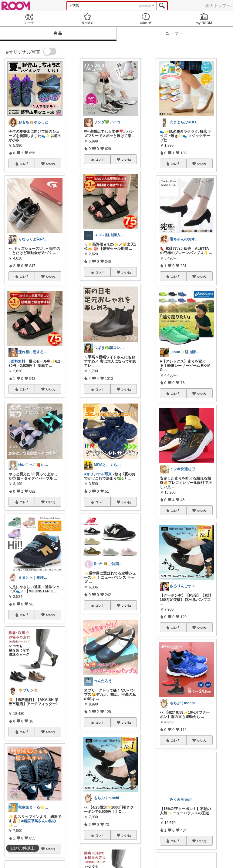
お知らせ (146, 19)
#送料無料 (17, 361)
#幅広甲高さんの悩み (39, 821)
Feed (29, 19)
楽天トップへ (218, 5)
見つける (87, 19)
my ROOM (204, 19)
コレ (24, 164)
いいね (51, 164)
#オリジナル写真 (98, 474)
